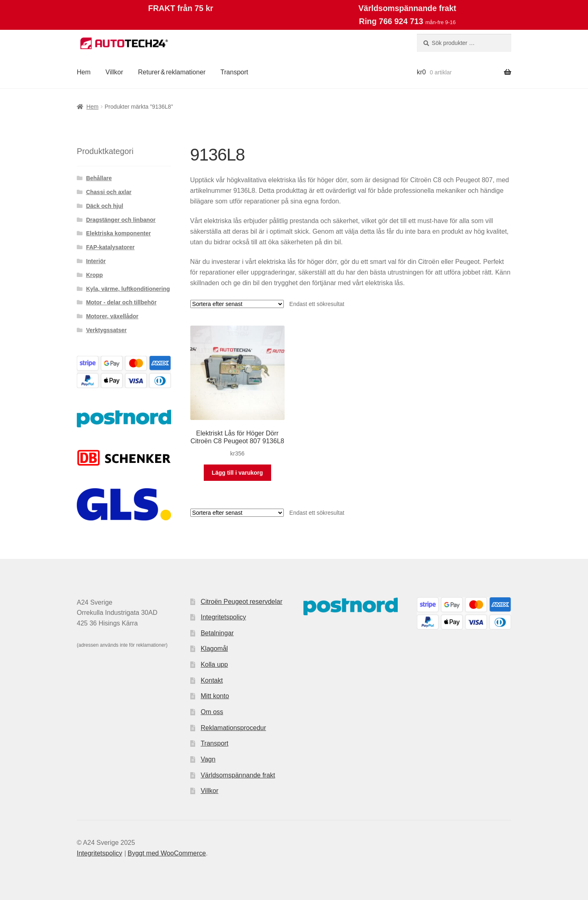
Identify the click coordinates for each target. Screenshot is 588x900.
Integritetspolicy (223, 617)
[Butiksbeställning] (237, 304)
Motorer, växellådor (112, 316)
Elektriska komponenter (119, 233)
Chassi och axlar (109, 192)
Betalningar (217, 633)
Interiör (96, 261)
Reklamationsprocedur (233, 728)
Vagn (208, 759)
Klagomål (214, 649)
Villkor (114, 72)
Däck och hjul (105, 206)
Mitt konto (215, 696)
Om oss (212, 712)
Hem (84, 72)
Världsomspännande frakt (238, 775)
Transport (234, 72)
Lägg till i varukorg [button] (237, 473)
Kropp (95, 275)
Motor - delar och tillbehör (121, 302)
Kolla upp (214, 664)
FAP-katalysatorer (110, 247)
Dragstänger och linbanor (121, 220)
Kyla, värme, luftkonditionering (128, 289)
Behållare (99, 178)
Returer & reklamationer (172, 72)
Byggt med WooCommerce (167, 853)
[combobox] (464, 43)
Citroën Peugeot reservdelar (241, 602)
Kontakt (212, 680)
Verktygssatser (107, 330)
